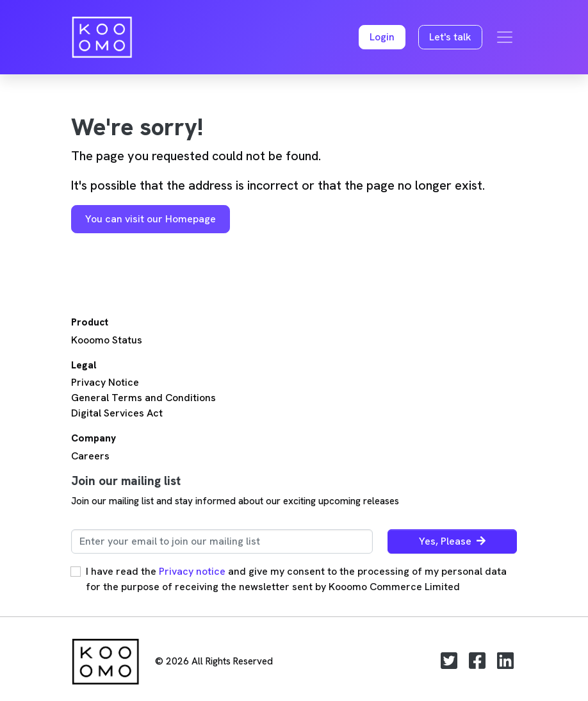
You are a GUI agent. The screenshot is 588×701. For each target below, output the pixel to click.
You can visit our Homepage (151, 219)
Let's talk (450, 37)
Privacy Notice (105, 382)
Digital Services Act (117, 413)
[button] (382, 37)
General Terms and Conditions (143, 398)
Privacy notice (192, 571)
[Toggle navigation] (505, 37)
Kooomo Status (107, 340)
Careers (90, 456)
